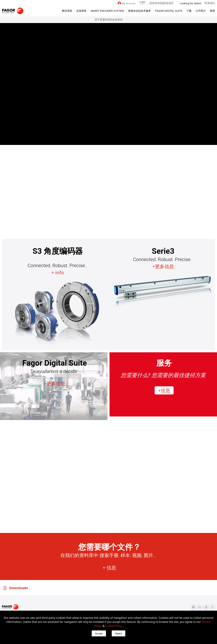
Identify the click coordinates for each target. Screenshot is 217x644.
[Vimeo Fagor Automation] (206, 607)
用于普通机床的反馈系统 (109, 19)
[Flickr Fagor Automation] (193, 607)
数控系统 (67, 10)
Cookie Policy (114, 626)
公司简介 (201, 10)
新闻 (212, 10)
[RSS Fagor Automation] (213, 607)
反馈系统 (81, 10)
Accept (99, 633)
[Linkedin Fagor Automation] (200, 607)
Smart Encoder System (107, 10)
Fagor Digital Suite (169, 10)
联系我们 (210, 3)
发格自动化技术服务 (139, 10)
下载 (189, 10)
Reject (119, 633)
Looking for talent (191, 3)
